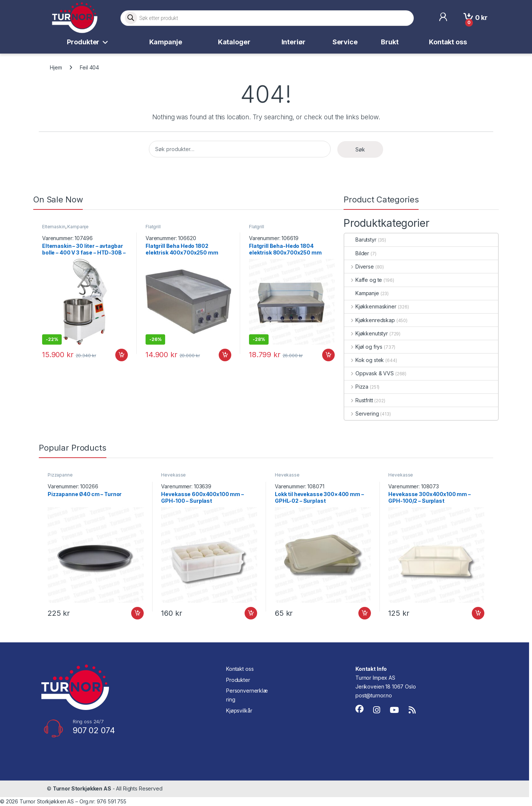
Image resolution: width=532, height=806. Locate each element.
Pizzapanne (60, 475)
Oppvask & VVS (369, 373)
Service (345, 42)
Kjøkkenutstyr (366, 333)
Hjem (56, 67)
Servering (362, 414)
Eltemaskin (54, 227)
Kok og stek (364, 360)
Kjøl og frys (363, 347)
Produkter (83, 42)
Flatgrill (153, 227)
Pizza (356, 387)
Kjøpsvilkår (239, 711)
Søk (360, 149)
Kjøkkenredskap (370, 320)
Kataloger (234, 42)
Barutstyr (360, 240)
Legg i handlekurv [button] (122, 355)
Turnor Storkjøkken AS (82, 788)
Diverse (359, 267)
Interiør (294, 42)
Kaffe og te (363, 280)
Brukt (390, 42)
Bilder (357, 253)
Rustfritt (359, 400)
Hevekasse (173, 475)
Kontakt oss (448, 42)
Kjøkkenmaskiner (370, 306)
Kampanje (166, 42)
